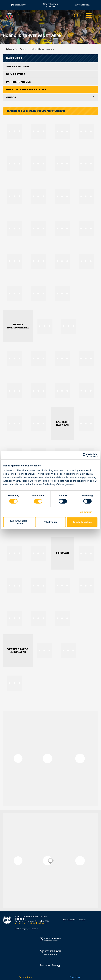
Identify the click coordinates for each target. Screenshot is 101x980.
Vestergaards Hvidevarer (18, 651)
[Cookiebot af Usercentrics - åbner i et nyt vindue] (85, 455)
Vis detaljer (86, 512)
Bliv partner (16, 74)
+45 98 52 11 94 (22, 923)
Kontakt (82, 920)
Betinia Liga (25, 977)
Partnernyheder (19, 82)
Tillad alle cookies (82, 522)
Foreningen (76, 977)
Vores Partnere (18, 66)
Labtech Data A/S (62, 423)
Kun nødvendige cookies (19, 522)
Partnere (14, 58)
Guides (11, 97)
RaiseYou (62, 553)
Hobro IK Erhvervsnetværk (26, 89)
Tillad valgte (50, 522)
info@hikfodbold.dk (38, 923)
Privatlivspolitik (70, 920)
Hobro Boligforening (18, 326)
